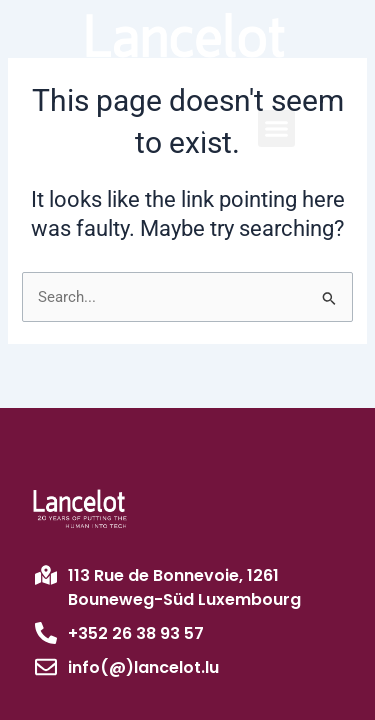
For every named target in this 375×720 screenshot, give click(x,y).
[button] (277, 129)
